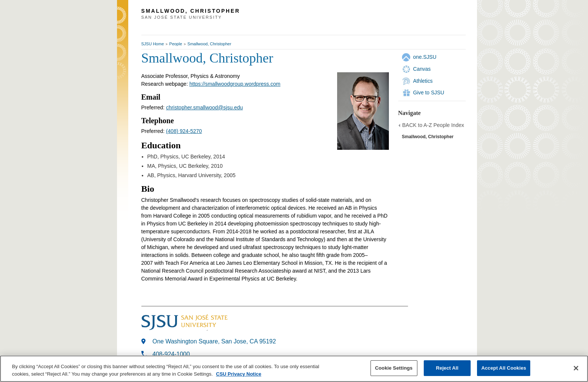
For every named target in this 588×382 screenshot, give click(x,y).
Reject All (447, 368)
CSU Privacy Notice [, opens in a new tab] (239, 374)
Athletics (423, 81)
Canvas (422, 69)
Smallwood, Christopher (209, 44)
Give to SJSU (429, 93)
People (175, 44)
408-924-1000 (171, 354)
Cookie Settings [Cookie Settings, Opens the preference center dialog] (394, 368)
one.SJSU (425, 57)
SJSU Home (153, 44)
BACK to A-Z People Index (433, 125)
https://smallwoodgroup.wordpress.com (235, 84)
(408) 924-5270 (184, 131)
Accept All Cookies (504, 368)
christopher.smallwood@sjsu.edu (205, 107)
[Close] (576, 368)
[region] (294, 369)
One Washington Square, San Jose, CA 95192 (214, 341)
